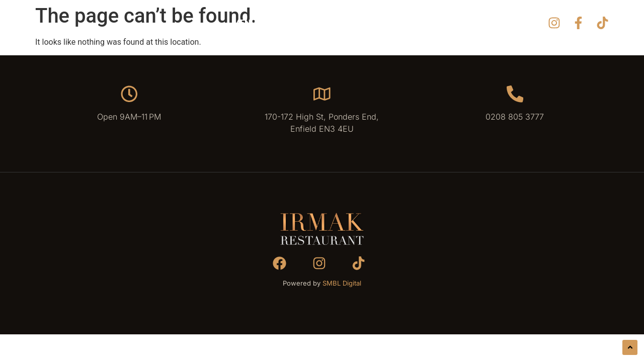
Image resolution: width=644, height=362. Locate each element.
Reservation (350, 22)
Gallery (289, 22)
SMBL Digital (342, 285)
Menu (245, 22)
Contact (412, 22)
